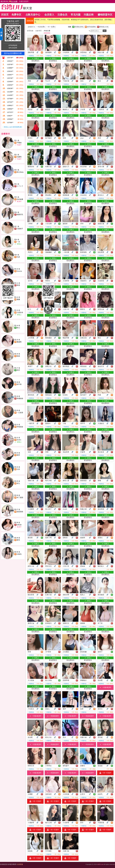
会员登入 (49, 15)
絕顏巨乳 (20, 214)
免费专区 (16, 15)
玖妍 (18, 257)
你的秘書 (20, 199)
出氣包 (19, 554)
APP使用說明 (13, 45)
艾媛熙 (19, 157)
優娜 (18, 299)
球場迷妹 (20, 427)
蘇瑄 (18, 540)
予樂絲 (19, 143)
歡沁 (18, 328)
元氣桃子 (20, 229)
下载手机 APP (13, 21)
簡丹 (18, 370)
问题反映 (89, 15)
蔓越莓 (19, 342)
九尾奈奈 (20, 312)
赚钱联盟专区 (105, 15)
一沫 (18, 242)
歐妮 (18, 356)
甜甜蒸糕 (20, 512)
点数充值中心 (33, 15)
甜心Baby (20, 172)
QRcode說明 (13, 48)
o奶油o (19, 525)
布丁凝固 (20, 497)
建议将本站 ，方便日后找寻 (15, 1)
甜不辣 (19, 384)
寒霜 (18, 285)
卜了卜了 (20, 186)
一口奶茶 (20, 413)
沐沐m (19, 440)
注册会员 (62, 15)
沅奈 (18, 469)
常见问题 (76, 15)
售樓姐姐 (20, 398)
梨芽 (18, 455)
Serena (19, 271)
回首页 (5, 15)
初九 (18, 483)
